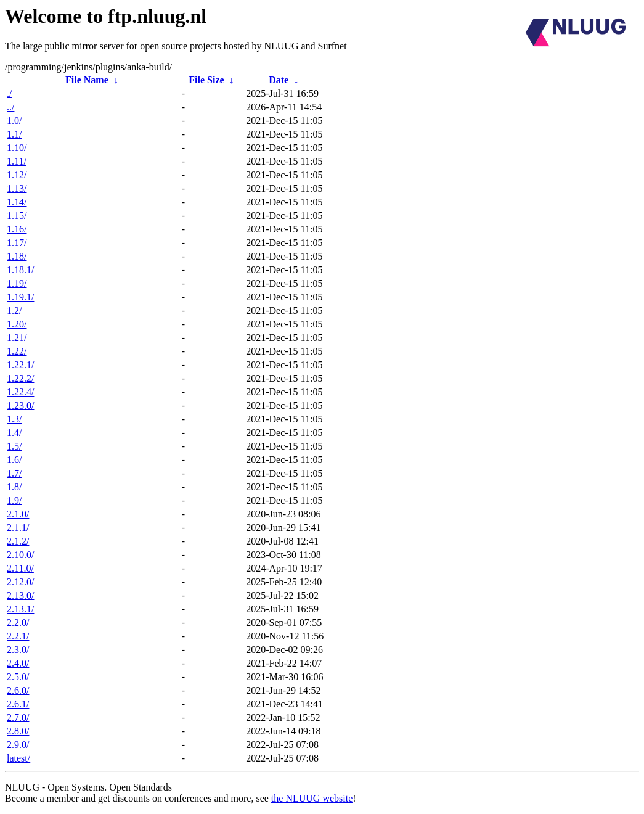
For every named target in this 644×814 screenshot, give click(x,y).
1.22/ (17, 351)
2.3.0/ (18, 650)
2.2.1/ (18, 636)
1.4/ (14, 433)
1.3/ (14, 419)
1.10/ (17, 148)
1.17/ (17, 243)
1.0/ (14, 121)
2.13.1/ (20, 609)
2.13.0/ (20, 595)
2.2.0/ (18, 623)
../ (10, 107)
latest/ (18, 758)
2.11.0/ (20, 568)
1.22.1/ (20, 365)
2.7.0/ (18, 717)
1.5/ (14, 446)
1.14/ (17, 202)
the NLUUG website (312, 798)
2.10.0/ (20, 555)
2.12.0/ (20, 582)
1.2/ (14, 310)
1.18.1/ (20, 270)
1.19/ (17, 283)
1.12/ (17, 175)
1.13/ (17, 188)
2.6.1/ (18, 704)
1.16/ (17, 229)
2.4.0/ (18, 663)
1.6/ (14, 460)
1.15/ (17, 216)
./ (9, 93)
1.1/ (14, 134)
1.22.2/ (20, 378)
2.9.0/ (18, 745)
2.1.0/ (18, 514)
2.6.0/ (18, 690)
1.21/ (17, 338)
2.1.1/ (18, 528)
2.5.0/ (18, 677)
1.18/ (17, 256)
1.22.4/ (20, 392)
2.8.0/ (18, 731)
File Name (87, 80)
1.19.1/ (20, 297)
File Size (206, 80)
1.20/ (17, 324)
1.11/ (17, 161)
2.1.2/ (18, 541)
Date (279, 80)
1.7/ (14, 473)
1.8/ (14, 487)
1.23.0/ (20, 405)
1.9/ (14, 500)
